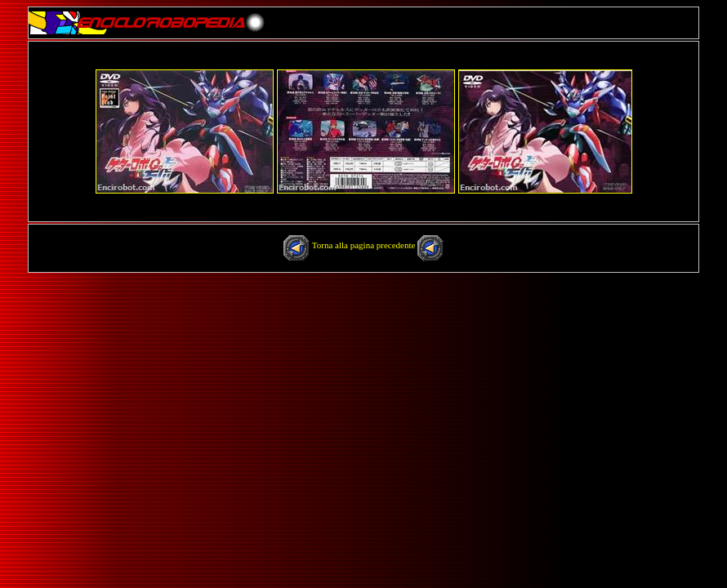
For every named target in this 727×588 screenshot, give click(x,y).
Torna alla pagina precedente (365, 245)
